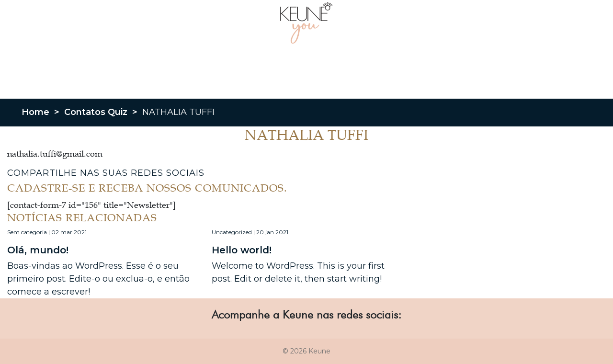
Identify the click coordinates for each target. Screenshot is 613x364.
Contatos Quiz (96, 112)
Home (35, 112)
